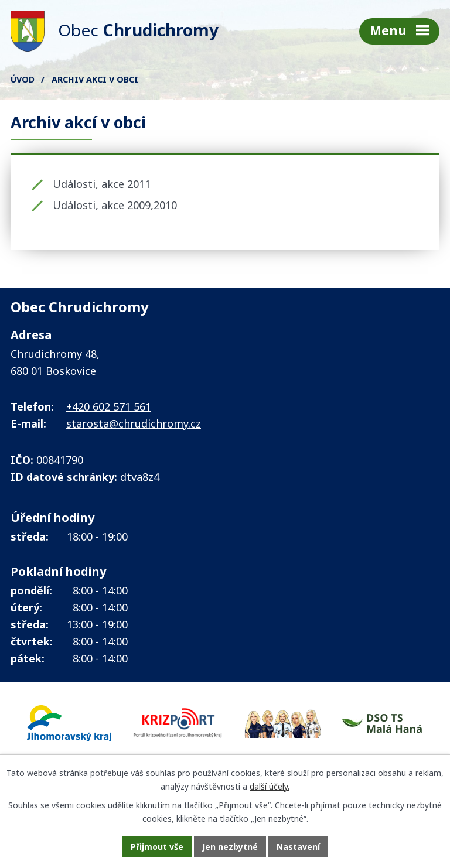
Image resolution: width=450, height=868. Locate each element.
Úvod (23, 79)
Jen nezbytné (230, 847)
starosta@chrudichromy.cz (134, 423)
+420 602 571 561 (109, 406)
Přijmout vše (157, 847)
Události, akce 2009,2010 (115, 205)
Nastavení (298, 847)
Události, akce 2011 (102, 184)
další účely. (270, 786)
